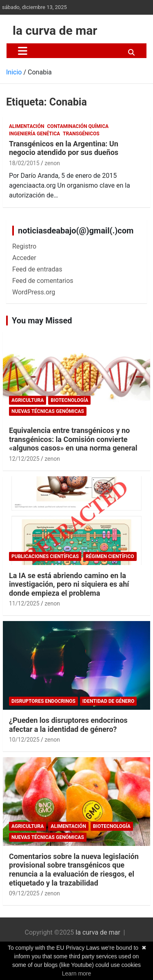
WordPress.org (34, 292)
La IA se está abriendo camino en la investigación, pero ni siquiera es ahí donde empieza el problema (69, 584)
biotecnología (69, 400)
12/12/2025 (24, 459)
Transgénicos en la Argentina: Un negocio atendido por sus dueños (64, 148)
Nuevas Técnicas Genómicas (48, 411)
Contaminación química (78, 126)
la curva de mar (55, 30)
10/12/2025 (24, 740)
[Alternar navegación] (23, 51)
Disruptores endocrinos (43, 701)
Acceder (24, 258)
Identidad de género (108, 701)
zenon (52, 163)
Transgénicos (81, 134)
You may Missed (42, 321)
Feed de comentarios (43, 281)
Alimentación (27, 126)
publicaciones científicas (45, 556)
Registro (24, 246)
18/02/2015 (24, 163)
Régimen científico (110, 556)
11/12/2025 (24, 603)
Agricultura (28, 400)
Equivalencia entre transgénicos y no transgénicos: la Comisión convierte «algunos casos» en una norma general (73, 439)
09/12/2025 (24, 893)
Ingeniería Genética (34, 134)
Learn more (77, 973)
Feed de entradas (37, 269)
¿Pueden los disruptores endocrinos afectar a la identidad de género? (68, 725)
